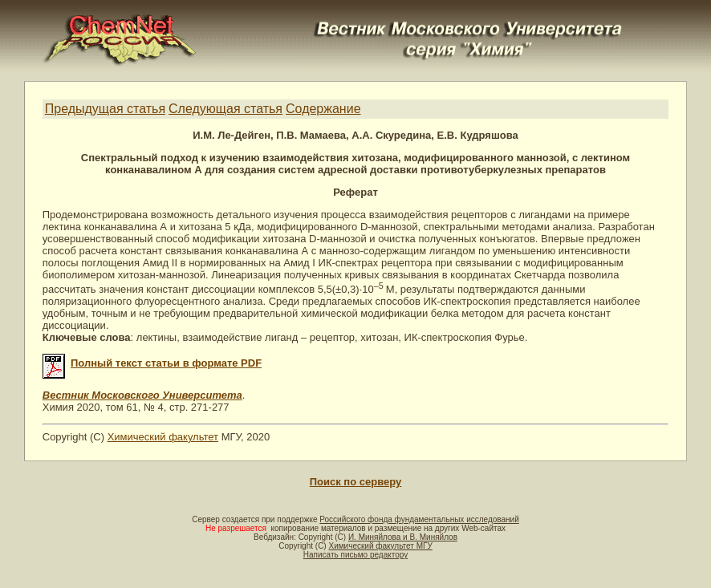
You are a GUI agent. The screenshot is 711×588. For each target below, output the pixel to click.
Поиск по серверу (355, 482)
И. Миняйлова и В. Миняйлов (403, 537)
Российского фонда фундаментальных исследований (419, 519)
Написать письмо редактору (355, 555)
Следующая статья (225, 109)
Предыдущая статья (105, 109)
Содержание (323, 109)
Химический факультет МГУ (380, 546)
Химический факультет (163, 437)
